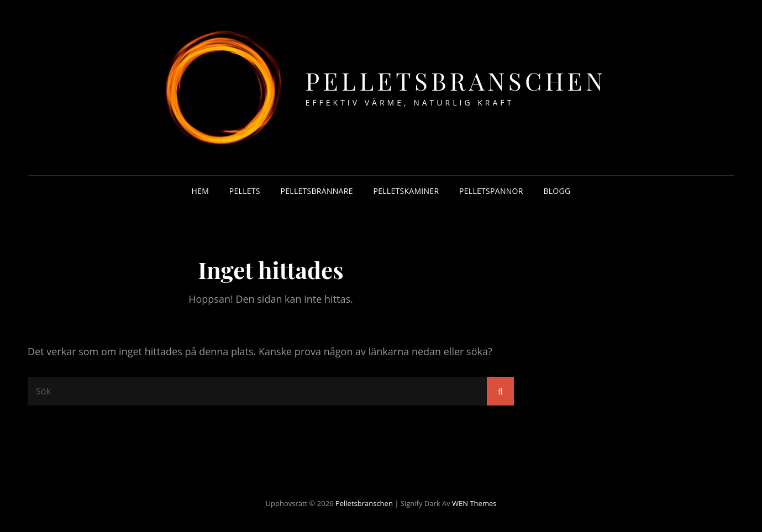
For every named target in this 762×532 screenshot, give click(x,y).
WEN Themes (474, 503)
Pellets (245, 191)
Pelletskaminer (406, 191)
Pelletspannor (491, 191)
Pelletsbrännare (317, 191)
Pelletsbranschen (456, 80)
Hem (201, 191)
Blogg (557, 191)
